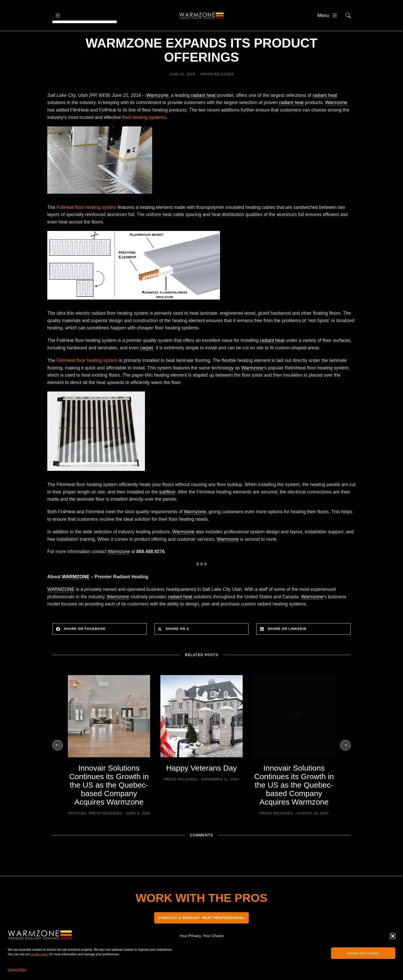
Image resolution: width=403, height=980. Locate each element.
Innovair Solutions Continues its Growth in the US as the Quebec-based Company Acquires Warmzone (109, 800)
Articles (77, 829)
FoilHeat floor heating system (86, 223)
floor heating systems (144, 133)
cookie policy (40, 954)
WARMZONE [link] (76, 592)
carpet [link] (146, 363)
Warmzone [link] (157, 111)
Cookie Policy (17, 970)
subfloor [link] (167, 507)
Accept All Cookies (363, 953)
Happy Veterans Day (201, 783)
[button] (393, 936)
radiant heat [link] (203, 111)
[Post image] (109, 732)
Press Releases (217, 90)
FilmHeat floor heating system (87, 376)
